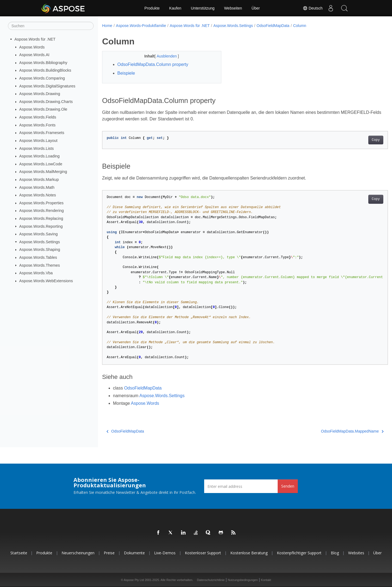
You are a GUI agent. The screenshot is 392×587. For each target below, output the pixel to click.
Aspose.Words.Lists (37, 148)
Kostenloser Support (203, 553)
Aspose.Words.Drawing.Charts (46, 102)
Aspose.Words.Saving (39, 234)
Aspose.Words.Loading (40, 156)
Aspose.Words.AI (34, 55)
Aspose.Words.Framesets (42, 133)
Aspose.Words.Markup (39, 180)
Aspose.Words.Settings (40, 242)
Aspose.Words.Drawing (40, 94)
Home (107, 26)
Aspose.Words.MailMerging (43, 172)
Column (300, 26)
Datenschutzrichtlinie (211, 580)
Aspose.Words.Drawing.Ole (43, 109)
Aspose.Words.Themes (40, 265)
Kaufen (175, 8)
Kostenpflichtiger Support (299, 553)
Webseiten (233, 8)
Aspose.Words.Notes (38, 195)
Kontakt (266, 580)
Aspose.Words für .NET (35, 39)
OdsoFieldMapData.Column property (153, 64)
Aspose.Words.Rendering (42, 211)
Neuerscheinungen (78, 553)
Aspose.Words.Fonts (37, 125)
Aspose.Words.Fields (38, 117)
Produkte (152, 8)
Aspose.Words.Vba (36, 273)
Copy (356, 140)
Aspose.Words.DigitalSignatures (47, 86)
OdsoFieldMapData (273, 26)
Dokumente (134, 553)
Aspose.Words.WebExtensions (46, 281)
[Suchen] (51, 26)
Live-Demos (165, 553)
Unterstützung (203, 8)
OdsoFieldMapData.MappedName (333, 431)
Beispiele (126, 73)
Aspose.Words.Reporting (41, 226)
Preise (109, 553)
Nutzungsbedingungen (243, 580)
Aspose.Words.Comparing (42, 78)
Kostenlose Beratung (249, 553)
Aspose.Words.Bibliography (43, 63)
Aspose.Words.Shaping (40, 250)
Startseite (19, 553)
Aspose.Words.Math (37, 187)
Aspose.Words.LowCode (41, 164)
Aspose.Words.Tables (38, 257)
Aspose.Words (32, 47)
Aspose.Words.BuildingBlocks (45, 70)
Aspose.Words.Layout (39, 141)
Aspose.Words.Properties (42, 203)
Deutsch (313, 8)
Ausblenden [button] (163, 56)
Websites (356, 553)
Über (256, 8)
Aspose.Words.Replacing (41, 218)
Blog (335, 553)
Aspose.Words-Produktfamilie (141, 26)
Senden (288, 486)
